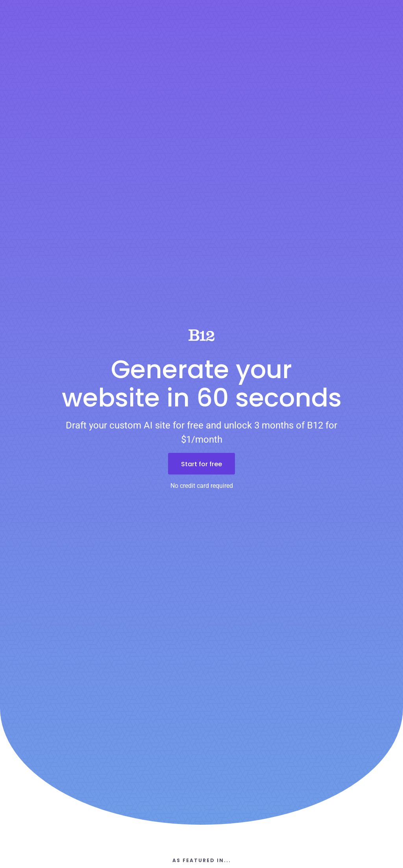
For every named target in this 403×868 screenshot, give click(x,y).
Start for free (201, 464)
